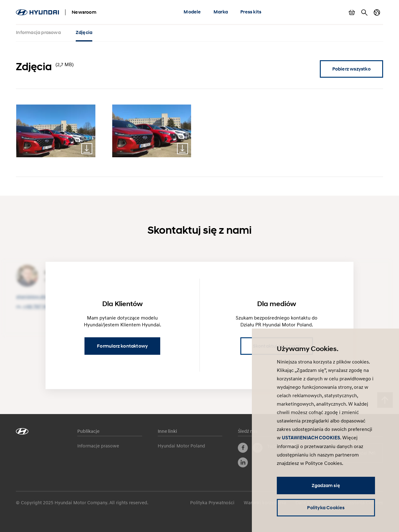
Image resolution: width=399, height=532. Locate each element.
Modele (192, 12)
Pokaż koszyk (352, 12)
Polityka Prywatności (212, 502)
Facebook (243, 448)
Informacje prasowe (98, 446)
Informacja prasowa (38, 32)
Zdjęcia (84, 32)
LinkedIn (243, 462)
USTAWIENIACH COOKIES (311, 438)
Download (87, 149)
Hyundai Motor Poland (181, 446)
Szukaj (364, 12)
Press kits (251, 12)
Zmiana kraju (377, 12)
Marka (221, 12)
